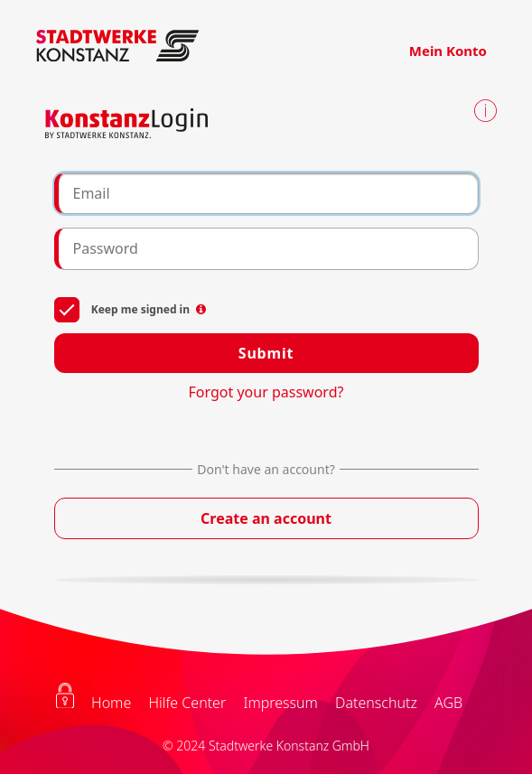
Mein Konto (448, 51)
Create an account (266, 518)
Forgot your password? (266, 392)
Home (111, 703)
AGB (448, 703)
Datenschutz (376, 703)
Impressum (280, 703)
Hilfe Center (187, 703)
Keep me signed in (131, 308)
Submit (266, 353)
